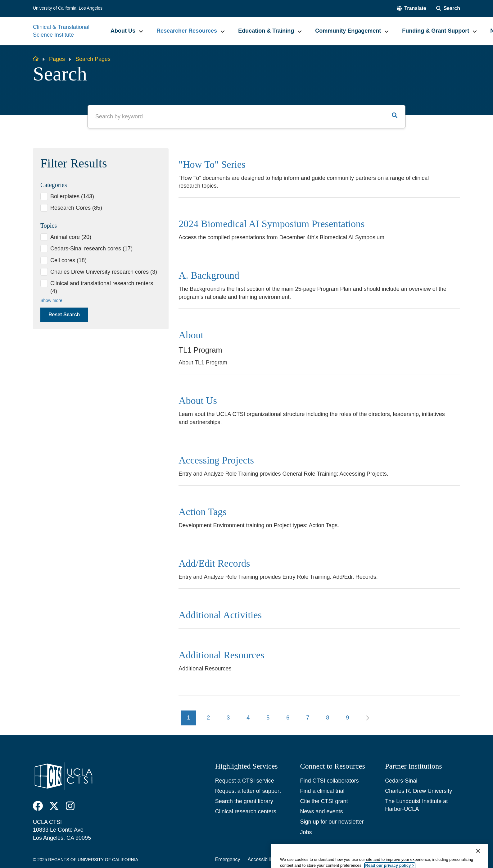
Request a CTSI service (245, 781)
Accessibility (261, 859)
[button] (411, 8)
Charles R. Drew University (418, 791)
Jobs (306, 832)
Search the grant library (244, 801)
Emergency (228, 859)
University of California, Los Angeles (68, 8)
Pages (57, 59)
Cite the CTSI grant (324, 801)
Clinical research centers (246, 811)
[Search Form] (448, 8)
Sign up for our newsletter (332, 822)
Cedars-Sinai (401, 781)
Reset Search (64, 315)
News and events (321, 811)
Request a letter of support (248, 791)
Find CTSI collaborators (329, 781)
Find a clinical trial (322, 791)
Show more (51, 300)
